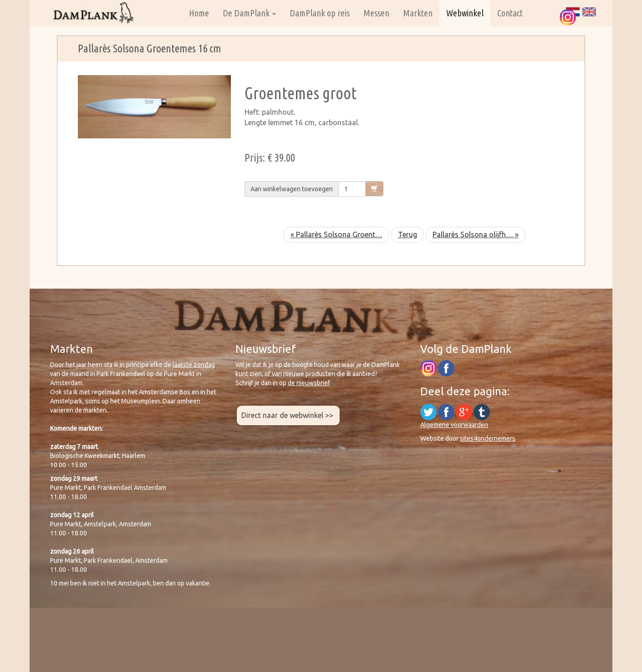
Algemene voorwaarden (454, 425)
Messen (376, 13)
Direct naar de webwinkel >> (288, 415)
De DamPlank (249, 13)
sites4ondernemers (488, 438)
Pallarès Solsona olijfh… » (476, 234)
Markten (418, 13)
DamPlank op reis (320, 13)
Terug (408, 234)
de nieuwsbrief (309, 383)
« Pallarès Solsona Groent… (336, 234)
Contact (510, 13)
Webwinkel (465, 13)
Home (199, 13)
